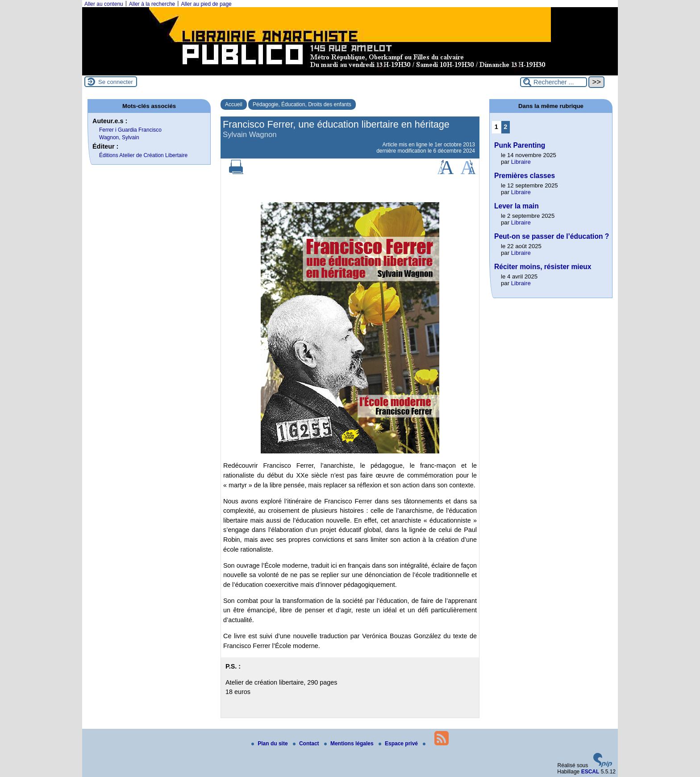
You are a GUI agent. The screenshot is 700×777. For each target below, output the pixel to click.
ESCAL (590, 772)
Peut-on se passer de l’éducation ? (552, 236)
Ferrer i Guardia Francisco (130, 130)
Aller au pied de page (206, 4)
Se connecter (116, 82)
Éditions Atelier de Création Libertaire (143, 155)
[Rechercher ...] (554, 82)
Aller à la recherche (152, 4)
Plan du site (270, 744)
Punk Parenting (520, 145)
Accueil (234, 104)
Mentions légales (350, 744)
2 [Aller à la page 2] (505, 127)
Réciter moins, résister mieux (543, 267)
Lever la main (517, 206)
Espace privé (399, 744)
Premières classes (525, 176)
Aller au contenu (104, 4)
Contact (307, 744)
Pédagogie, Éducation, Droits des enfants (302, 104)
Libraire (521, 162)
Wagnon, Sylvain (119, 137)
